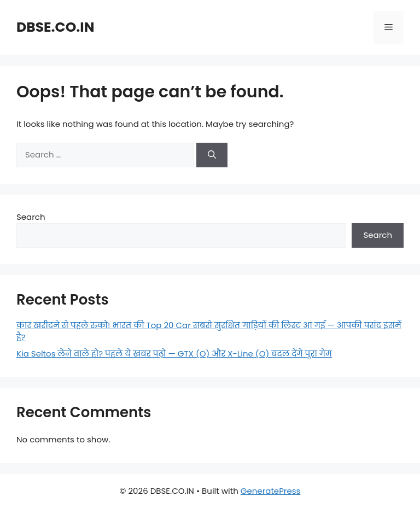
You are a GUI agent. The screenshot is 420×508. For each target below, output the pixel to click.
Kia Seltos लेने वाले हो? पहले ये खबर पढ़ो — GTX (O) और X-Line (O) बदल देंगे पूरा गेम (174, 354)
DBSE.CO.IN (56, 27)
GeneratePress (271, 491)
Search (31, 217)
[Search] (212, 155)
